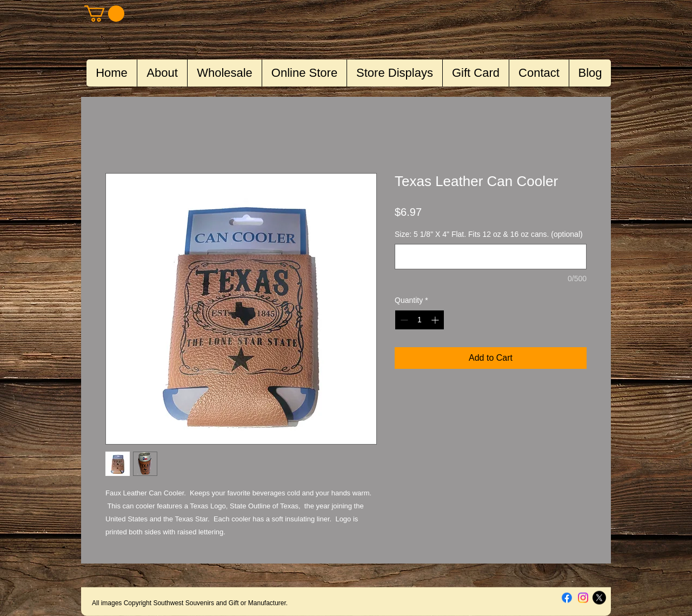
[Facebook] (567, 598)
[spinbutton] (420, 320)
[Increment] (436, 320)
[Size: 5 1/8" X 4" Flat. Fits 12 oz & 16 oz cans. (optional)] (491, 257)
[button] (104, 14)
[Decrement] (403, 320)
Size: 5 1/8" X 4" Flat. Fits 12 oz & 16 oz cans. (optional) (489, 234)
